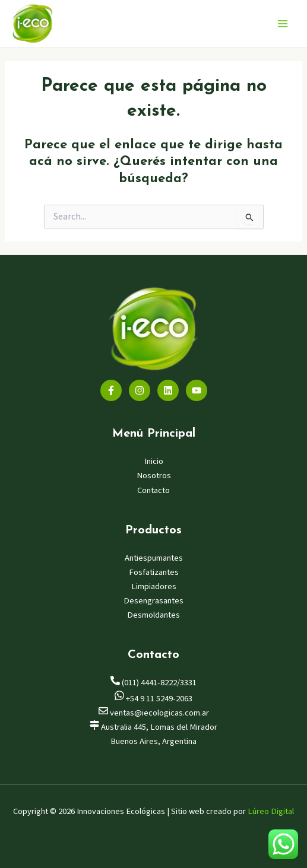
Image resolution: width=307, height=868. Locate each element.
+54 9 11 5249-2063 (153, 699)
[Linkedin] (168, 390)
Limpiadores (154, 586)
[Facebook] (111, 390)
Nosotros (154, 476)
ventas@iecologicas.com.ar (154, 713)
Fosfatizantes (154, 572)
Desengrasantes (153, 601)
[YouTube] (197, 390)
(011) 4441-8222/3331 (153, 683)
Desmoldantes (153, 615)
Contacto (153, 490)
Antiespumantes (154, 558)
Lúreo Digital (271, 811)
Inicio (154, 461)
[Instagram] (140, 390)
